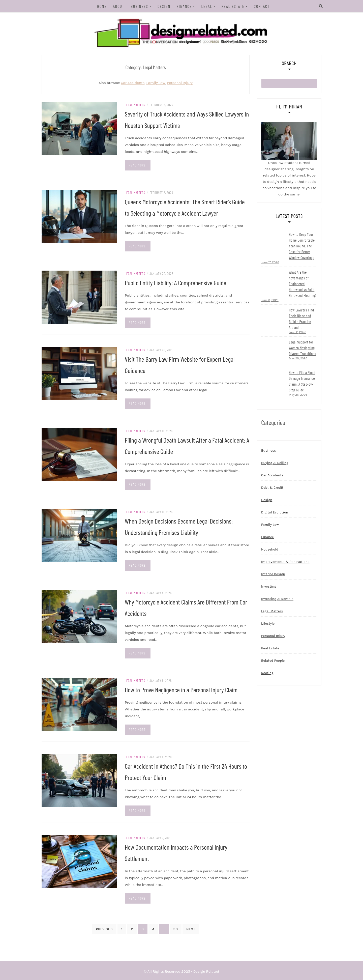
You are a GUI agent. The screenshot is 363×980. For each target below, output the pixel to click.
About (119, 6)
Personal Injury (180, 83)
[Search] (316, 6)
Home (102, 6)
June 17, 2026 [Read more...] (270, 263)
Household (270, 550)
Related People (273, 661)
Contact (262, 6)
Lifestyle (268, 624)
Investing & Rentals (277, 599)
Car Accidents (133, 83)
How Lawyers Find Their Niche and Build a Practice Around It (301, 319)
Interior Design (273, 574)
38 (176, 929)
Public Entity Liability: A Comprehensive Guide (176, 283)
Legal (207, 6)
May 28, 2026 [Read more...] (298, 359)
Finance (184, 6)
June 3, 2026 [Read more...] (270, 300)
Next (191, 929)
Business (140, 6)
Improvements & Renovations (285, 562)
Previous (104, 929)
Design (164, 6)
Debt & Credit (272, 488)
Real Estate (233, 6)
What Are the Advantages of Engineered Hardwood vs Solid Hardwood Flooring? (303, 284)
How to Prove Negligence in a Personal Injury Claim (181, 690)
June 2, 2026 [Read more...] (298, 332)
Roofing (267, 673)
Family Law (156, 83)
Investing (269, 587)
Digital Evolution (275, 513)
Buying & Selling (275, 463)
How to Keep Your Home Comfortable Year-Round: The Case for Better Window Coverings (302, 246)
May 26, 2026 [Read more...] (298, 395)
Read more (137, 165)
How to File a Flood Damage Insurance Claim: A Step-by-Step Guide (302, 381)
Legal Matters (135, 105)
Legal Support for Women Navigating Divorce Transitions (302, 348)
